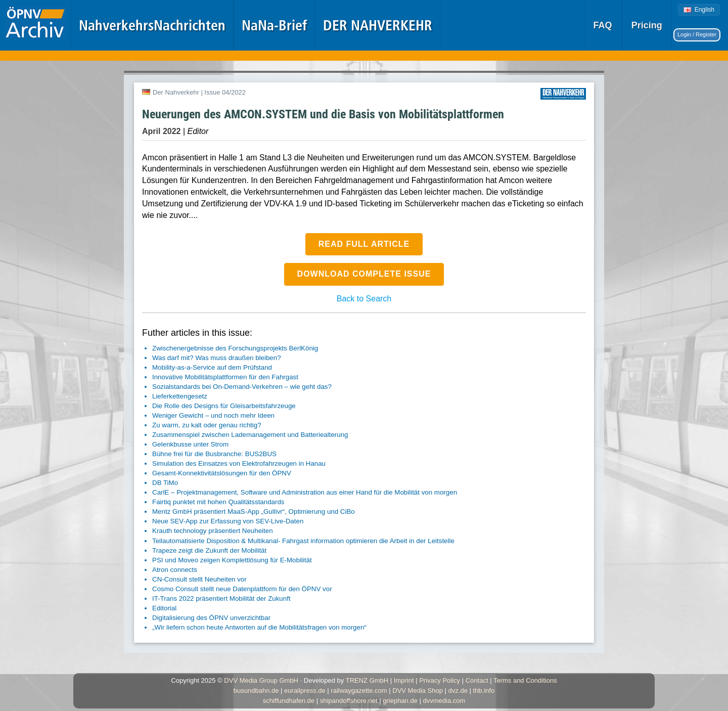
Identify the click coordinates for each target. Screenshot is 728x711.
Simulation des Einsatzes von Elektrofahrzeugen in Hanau (239, 463)
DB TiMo (165, 483)
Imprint (404, 680)
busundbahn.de (256, 691)
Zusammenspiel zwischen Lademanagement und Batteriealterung (250, 435)
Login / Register (697, 34)
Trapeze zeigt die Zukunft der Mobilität (209, 550)
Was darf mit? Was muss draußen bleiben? (217, 358)
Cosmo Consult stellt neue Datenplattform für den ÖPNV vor (242, 589)
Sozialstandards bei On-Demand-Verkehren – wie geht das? (242, 387)
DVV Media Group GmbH (261, 680)
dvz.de (458, 691)
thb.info (484, 691)
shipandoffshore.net (349, 701)
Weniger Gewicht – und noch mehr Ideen (213, 415)
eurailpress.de (305, 691)
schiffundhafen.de (289, 701)
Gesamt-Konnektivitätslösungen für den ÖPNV (222, 473)
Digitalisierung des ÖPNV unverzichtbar (211, 618)
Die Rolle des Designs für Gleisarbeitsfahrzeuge (224, 406)
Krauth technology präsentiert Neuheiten (213, 531)
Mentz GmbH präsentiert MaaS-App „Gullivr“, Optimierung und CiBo (254, 512)
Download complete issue (364, 274)
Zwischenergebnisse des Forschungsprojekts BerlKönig (235, 348)
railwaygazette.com (359, 691)
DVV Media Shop (418, 691)
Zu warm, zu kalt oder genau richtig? (207, 425)
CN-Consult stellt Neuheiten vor (199, 579)
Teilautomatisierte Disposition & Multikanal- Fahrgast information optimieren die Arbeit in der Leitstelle (303, 541)
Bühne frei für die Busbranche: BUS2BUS (214, 454)
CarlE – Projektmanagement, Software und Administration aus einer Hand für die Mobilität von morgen (305, 492)
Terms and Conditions (525, 680)
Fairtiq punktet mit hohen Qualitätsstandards (218, 502)
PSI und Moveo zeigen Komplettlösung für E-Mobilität (232, 560)
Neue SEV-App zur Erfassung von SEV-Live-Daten (228, 521)
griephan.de (400, 701)
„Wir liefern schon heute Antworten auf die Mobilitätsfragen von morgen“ (259, 627)
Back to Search (364, 299)
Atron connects (175, 570)
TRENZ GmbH (367, 680)
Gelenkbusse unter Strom (190, 444)
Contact (477, 680)
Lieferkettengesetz (180, 396)
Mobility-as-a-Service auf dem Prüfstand (212, 367)
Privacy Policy (440, 680)
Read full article (364, 244)
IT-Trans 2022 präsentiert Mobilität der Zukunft (221, 598)
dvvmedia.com (444, 701)
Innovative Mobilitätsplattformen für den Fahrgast (225, 377)
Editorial (164, 608)
